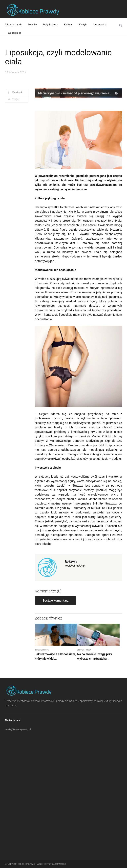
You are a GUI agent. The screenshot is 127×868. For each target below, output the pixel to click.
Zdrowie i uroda (14, 25)
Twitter (16, 99)
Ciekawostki (100, 25)
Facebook (17, 92)
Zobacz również (49, 618)
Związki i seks (51, 25)
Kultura (68, 25)
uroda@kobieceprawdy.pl (18, 729)
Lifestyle (83, 25)
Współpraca (15, 33)
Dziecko (32, 25)
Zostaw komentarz (56, 601)
